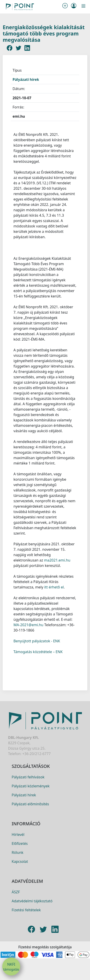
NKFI (11, 967)
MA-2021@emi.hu (28, 625)
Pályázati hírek (26, 79)
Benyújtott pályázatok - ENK (37, 641)
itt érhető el (54, 587)
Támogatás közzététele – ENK (38, 652)
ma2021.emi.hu (57, 560)
